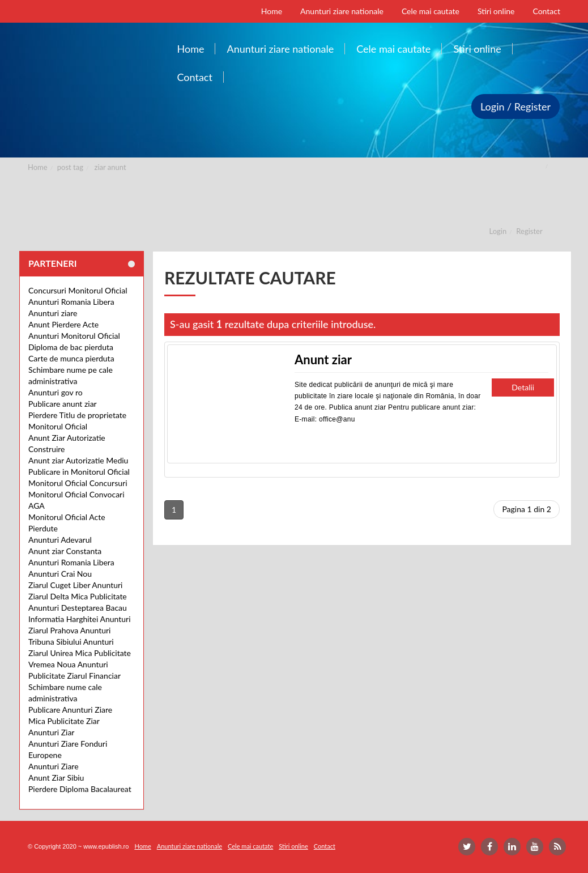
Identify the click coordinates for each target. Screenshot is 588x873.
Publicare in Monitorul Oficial (79, 472)
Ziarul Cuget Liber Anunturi (75, 585)
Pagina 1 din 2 (527, 509)
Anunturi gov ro (56, 392)
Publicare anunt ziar (63, 404)
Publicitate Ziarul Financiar (74, 676)
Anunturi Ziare (54, 766)
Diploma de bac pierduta (71, 347)
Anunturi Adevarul (60, 540)
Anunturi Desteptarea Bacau (78, 608)
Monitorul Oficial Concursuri (78, 483)
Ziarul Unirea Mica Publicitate (80, 653)
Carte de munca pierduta (71, 358)
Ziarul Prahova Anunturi (69, 630)
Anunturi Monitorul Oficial (74, 336)
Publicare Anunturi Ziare (70, 710)
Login (498, 231)
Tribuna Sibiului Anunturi (71, 642)
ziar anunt (110, 167)
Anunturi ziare (53, 313)
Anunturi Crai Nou (60, 574)
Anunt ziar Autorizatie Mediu (78, 460)
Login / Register (515, 107)
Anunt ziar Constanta (65, 551)
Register (529, 231)
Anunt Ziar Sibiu (56, 778)
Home (38, 167)
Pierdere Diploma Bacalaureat (80, 789)
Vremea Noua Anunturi (68, 664)
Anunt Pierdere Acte (63, 324)
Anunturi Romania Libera (71, 302)
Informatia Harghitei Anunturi (80, 619)
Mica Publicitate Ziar (64, 721)
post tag (70, 167)
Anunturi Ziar (51, 732)
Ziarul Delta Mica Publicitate (78, 596)
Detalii (523, 387)
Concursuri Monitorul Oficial (78, 290)
